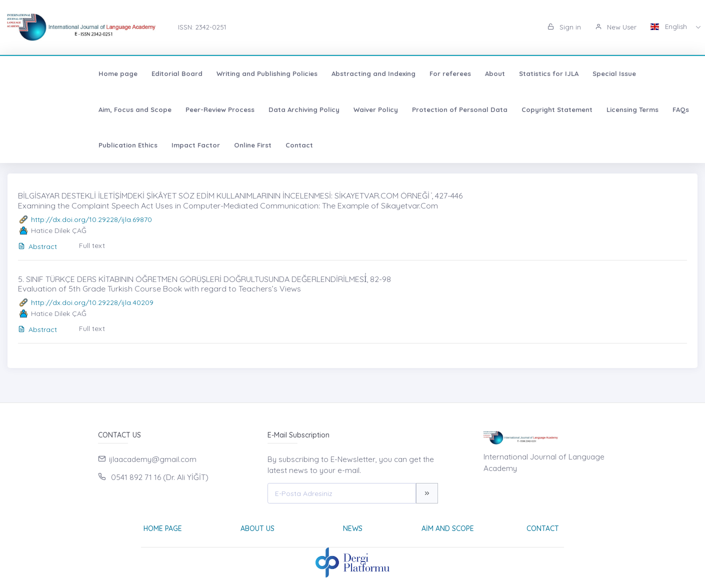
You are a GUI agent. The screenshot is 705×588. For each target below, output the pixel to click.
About (415, 73)
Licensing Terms (466, 109)
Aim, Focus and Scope (607, 73)
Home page (38, 73)
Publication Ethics (566, 109)
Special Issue (535, 73)
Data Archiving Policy (137, 109)
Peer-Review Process (53, 109)
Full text (92, 245)
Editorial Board (97, 73)
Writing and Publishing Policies (187, 73)
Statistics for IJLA (469, 73)
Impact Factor (634, 109)
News (353, 528)
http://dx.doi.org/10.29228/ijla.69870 (91, 219)
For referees (371, 73)
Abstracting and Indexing (294, 73)
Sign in (564, 27)
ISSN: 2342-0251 (202, 27)
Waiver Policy (209, 109)
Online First (38, 145)
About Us (257, 528)
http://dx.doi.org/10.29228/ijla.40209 (92, 302)
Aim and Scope (448, 528)
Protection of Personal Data (293, 109)
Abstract (37, 246)
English (670, 26)
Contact (84, 145)
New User (616, 27)
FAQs (514, 109)
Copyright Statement (390, 109)
